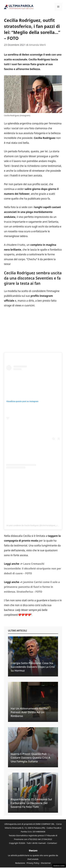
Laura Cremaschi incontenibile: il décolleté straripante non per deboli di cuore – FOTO (33, 569)
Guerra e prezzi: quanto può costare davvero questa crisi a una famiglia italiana (30, 758)
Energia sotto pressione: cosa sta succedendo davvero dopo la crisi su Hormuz (33, 667)
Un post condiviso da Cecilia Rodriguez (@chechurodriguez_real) (33, 525)
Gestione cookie (59, 866)
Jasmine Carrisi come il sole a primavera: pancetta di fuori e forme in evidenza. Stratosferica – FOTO (32, 587)
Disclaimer (46, 863)
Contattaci (52, 843)
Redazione (20, 863)
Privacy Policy (33, 863)
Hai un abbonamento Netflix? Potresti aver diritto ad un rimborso (30, 712)
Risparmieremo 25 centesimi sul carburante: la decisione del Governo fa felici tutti (31, 803)
